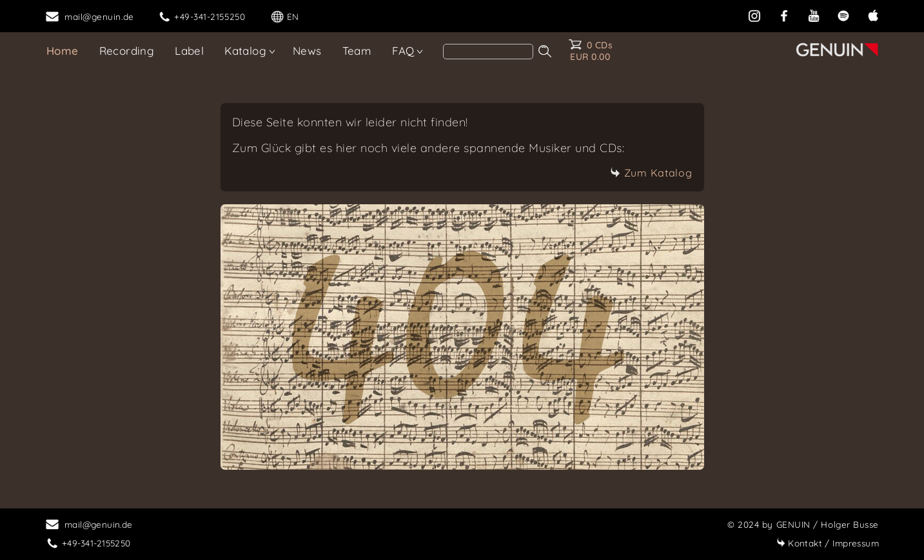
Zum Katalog (651, 173)
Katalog (245, 51)
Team (357, 51)
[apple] (873, 14)
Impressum (828, 543)
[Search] (488, 52)
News (307, 51)
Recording (127, 51)
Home (63, 51)
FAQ (403, 51)
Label (189, 51)
